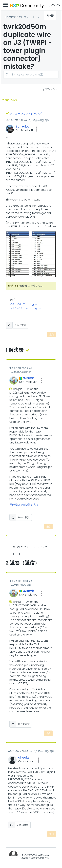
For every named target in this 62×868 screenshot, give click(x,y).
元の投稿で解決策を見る (24, 505)
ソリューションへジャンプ (26, 114)
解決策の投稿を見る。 (33, 286)
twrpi (28, 308)
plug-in (33, 304)
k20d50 (21, 304)
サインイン (54, 5)
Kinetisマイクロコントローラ (22, 17)
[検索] (31, 75)
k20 (12, 304)
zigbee (38, 308)
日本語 (50, 16)
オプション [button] (49, 89)
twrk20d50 (16, 308)
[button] (37, 129)
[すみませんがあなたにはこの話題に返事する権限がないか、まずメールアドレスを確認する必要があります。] (36, 855)
